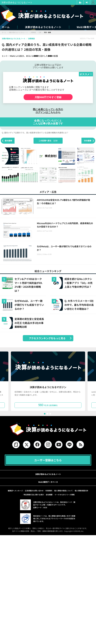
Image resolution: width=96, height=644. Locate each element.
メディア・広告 (48, 192)
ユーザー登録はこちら (48, 460)
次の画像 (88, 140)
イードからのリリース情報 (65, 495)
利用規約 (49, 491)
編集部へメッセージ (15, 491)
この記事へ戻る (48, 140)
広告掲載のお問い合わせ (34, 491)
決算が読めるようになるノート (43, 27)
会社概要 (49, 495)
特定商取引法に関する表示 (34, 495)
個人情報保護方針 (81, 491)
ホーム (6, 27)
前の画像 (8, 140)
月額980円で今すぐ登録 (48, 97)
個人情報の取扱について (63, 491)
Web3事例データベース (48, 482)
